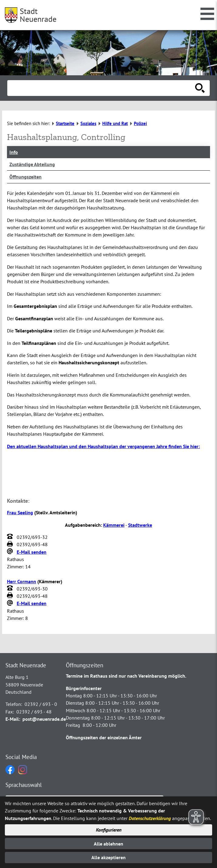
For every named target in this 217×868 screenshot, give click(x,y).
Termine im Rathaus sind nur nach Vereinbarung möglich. (126, 676)
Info (14, 152)
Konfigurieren (109, 830)
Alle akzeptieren (108, 857)
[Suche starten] (200, 88)
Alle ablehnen (108, 844)
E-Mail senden (32, 552)
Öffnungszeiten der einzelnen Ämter (104, 737)
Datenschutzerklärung (150, 818)
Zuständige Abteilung (32, 164)
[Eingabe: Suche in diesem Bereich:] (102, 88)
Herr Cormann (22, 581)
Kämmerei (114, 525)
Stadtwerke (140, 525)
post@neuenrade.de (44, 719)
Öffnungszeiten (25, 177)
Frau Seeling (20, 512)
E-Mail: (13, 719)
